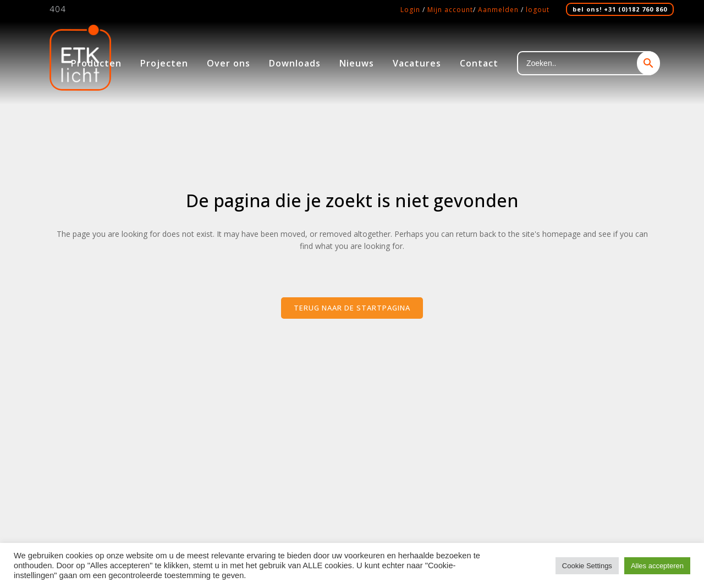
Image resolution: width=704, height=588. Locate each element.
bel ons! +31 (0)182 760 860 (620, 9)
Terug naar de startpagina (352, 308)
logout (538, 10)
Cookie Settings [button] (587, 566)
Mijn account (450, 10)
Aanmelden (498, 10)
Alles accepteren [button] (657, 566)
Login (410, 10)
